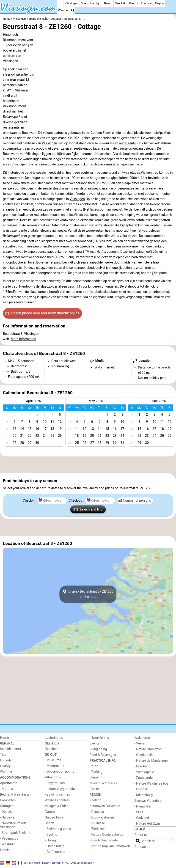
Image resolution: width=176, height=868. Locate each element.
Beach (108, 3)
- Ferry (94, 778)
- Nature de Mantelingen (152, 761)
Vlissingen (71, 3)
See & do (121, 3)
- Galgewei (8, 817)
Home (4, 738)
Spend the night (91, 3)
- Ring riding (98, 749)
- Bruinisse (97, 823)
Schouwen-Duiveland (105, 806)
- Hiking (50, 840)
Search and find (88, 509)
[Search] (73, 10)
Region (159, 3)
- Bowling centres (58, 795)
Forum (94, 789)
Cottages (7, 806)
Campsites (8, 800)
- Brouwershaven (102, 817)
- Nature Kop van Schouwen (110, 846)
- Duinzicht (8, 812)
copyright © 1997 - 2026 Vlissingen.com (72, 863)
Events (134, 3)
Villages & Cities (57, 806)
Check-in (29, 501)
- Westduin (8, 844)
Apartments (9, 783)
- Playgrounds (55, 783)
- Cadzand (142, 818)
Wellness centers (57, 800)
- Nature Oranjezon (148, 749)
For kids (6, 760)
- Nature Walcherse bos (151, 784)
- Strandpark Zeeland (15, 833)
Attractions (53, 777)
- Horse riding (55, 846)
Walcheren (142, 738)
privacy (46, 863)
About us (141, 835)
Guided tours (54, 817)
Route (94, 766)
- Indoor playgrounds (60, 789)
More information (23, 339)
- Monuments (55, 766)
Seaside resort (11, 749)
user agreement (32, 863)
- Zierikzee (97, 829)
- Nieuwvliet (143, 806)
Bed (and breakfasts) (15, 795)
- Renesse (97, 812)
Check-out (77, 501)
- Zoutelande (144, 778)
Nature (50, 812)
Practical (146, 3)
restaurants (11, 128)
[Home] (60, 3)
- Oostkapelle (144, 755)
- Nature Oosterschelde (106, 835)
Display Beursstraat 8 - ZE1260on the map (88, 594)
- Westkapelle (144, 772)
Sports (50, 823)
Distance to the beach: (154, 367)
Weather (63, 10)
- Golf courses (55, 852)
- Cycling (51, 835)
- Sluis (139, 812)
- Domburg (142, 766)
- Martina (7, 789)
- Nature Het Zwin (147, 824)
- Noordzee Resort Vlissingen (13, 825)
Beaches (51, 749)
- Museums (53, 760)
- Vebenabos (9, 839)
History (5, 766)
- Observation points (60, 772)
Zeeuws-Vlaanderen (149, 801)
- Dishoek (141, 789)
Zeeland (95, 800)
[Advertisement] (88, 465)
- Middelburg (144, 795)
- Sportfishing (99, 738)
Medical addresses (103, 783)
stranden (163, 154)
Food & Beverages (103, 755)
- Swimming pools (58, 829)
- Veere (140, 743)
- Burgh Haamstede (104, 840)
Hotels (5, 850)
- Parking (96, 772)
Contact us (142, 847)
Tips (3, 755)
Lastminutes (54, 738)
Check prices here (42, 313)
